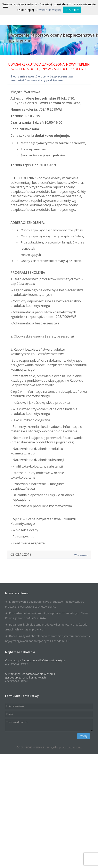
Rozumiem (72, 10)
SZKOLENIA (78, 69)
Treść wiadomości (49, 725)
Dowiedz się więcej (48, 10)
